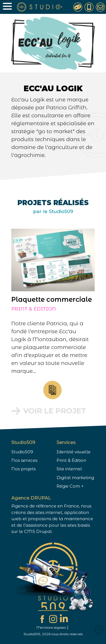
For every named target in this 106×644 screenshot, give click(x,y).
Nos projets (23, 469)
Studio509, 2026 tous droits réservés (53, 634)
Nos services (24, 460)
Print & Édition (29, 309)
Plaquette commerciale (47, 299)
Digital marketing (75, 478)
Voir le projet (50, 411)
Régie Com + (70, 486)
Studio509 (22, 452)
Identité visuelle (73, 452)
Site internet (69, 469)
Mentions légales (51, 627)
